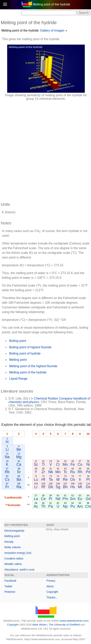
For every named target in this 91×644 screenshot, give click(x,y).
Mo (58, 472)
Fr (7, 487)
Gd (88, 499)
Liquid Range (18, 379)
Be (19, 449)
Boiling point (18, 341)
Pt (88, 479)
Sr (19, 472)
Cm (88, 506)
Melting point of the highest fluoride (33, 366)
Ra (19, 487)
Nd (58, 499)
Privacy (51, 581)
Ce (43, 499)
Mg (19, 457)
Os (73, 479)
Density (9, 542)
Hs (73, 487)
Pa (51, 506)
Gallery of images (52, 30)
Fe (73, 464)
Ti (43, 464)
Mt (80, 487)
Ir (80, 479)
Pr (51, 499)
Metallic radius (13, 564)
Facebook (10, 581)
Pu (73, 506)
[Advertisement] (45, 149)
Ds (88, 487)
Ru (73, 472)
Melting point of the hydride (20, 30)
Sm (73, 499)
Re (65, 479)
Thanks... (52, 597)
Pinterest (10, 592)
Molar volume (13, 547)
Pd (88, 472)
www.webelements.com (74, 621)
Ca (19, 464)
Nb (51, 472)
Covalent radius (14, 558)
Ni (88, 464)
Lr (36, 487)
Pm (65, 499)
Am (80, 506)
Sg (58, 487)
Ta (51, 479)
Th (43, 506)
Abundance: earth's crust (19, 570)
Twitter (8, 586)
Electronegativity (14, 531)
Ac (36, 506)
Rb (7, 472)
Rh (80, 472)
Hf (43, 479)
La (36, 499)
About (50, 586)
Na (7, 457)
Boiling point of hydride (25, 353)
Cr (58, 464)
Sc (36, 464)
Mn (65, 464)
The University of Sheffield (65, 625)
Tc (65, 472)
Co (80, 464)
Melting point (18, 360)
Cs (7, 479)
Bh (65, 487)
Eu (80, 499)
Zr (43, 472)
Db (51, 487)
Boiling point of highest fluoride (30, 347)
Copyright (52, 592)
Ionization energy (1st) (18, 553)
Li (7, 449)
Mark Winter (39, 625)
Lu (36, 479)
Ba (19, 479)
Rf (43, 487)
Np (65, 506)
